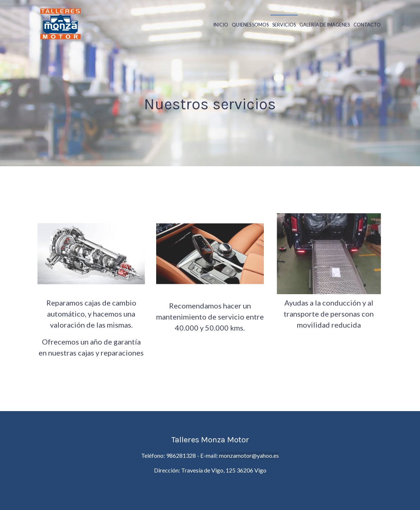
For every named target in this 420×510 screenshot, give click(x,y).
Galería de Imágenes (325, 25)
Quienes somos (250, 25)
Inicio (221, 25)
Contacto (367, 25)
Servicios (284, 25)
